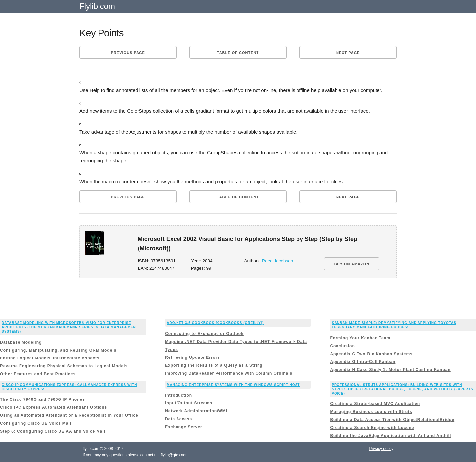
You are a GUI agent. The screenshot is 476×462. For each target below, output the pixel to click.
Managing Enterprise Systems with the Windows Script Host (233, 385)
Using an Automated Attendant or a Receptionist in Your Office (69, 415)
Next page (348, 53)
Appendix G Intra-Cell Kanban (363, 362)
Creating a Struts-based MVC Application (375, 404)
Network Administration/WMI (196, 411)
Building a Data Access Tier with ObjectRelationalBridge (392, 420)
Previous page (128, 53)
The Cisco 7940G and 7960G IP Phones (42, 399)
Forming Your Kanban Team (360, 338)
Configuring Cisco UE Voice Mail (36, 423)
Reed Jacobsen (278, 261)
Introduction (178, 395)
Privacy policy (381, 449)
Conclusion (342, 346)
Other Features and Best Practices (38, 374)
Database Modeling (21, 342)
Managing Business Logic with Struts (371, 412)
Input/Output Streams (189, 403)
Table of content (238, 53)
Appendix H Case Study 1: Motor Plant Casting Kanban (390, 370)
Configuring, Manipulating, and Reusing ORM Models (58, 350)
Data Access (178, 419)
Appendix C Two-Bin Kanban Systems (371, 354)
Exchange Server (183, 427)
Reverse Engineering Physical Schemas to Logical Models (64, 366)
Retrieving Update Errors (192, 357)
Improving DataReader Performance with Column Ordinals (229, 373)
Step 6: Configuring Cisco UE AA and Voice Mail (53, 431)
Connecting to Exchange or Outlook (204, 334)
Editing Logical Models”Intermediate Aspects (50, 358)
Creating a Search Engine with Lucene (372, 428)
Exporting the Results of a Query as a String (214, 365)
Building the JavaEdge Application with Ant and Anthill (390, 436)
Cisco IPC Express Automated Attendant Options (54, 407)
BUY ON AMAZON (352, 264)
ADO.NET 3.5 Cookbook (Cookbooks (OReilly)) (215, 323)
